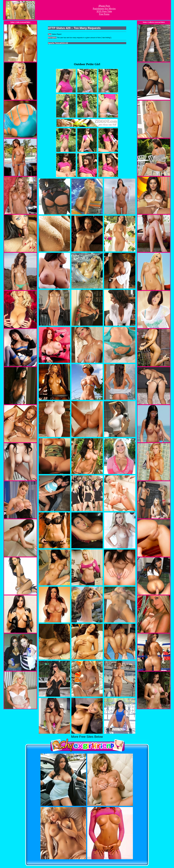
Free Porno (104, 14)
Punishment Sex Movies (104, 9)
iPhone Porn (104, 6)
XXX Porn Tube (104, 11)
